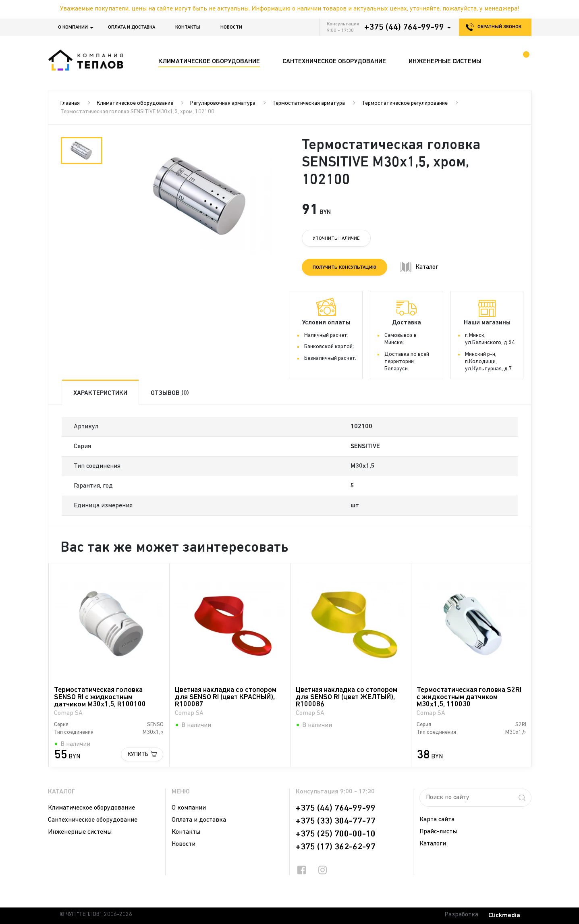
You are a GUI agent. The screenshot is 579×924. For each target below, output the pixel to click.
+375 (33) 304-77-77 (336, 821)
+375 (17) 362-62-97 (336, 847)
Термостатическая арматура (309, 103)
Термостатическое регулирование (405, 103)
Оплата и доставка (132, 27)
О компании (73, 27)
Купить (138, 754)
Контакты (188, 27)
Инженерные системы (80, 832)
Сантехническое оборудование (93, 820)
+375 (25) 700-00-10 (336, 834)
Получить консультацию (344, 268)
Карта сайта (437, 820)
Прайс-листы (438, 832)
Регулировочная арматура (223, 103)
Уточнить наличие (336, 239)
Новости (231, 27)
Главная (70, 103)
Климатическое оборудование (135, 103)
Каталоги (433, 844)
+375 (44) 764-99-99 (404, 27)
